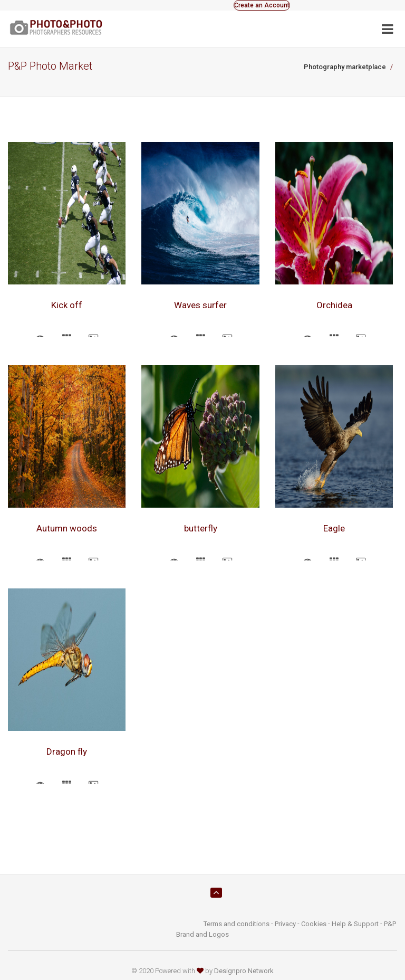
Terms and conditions (237, 924)
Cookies (314, 924)
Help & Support (355, 924)
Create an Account (262, 5)
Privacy (285, 924)
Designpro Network (244, 971)
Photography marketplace (345, 67)
